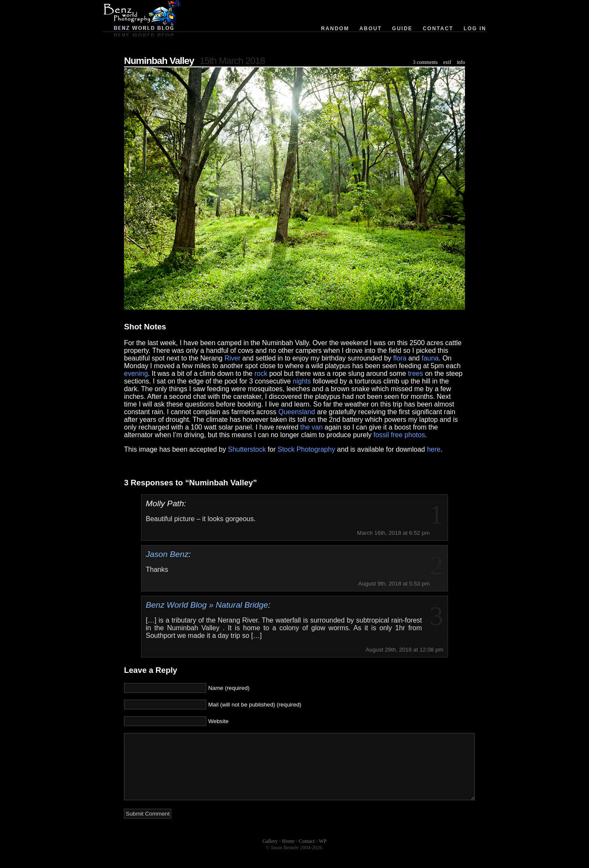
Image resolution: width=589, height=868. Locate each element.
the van (312, 427)
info (461, 62)
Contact (438, 29)
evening (136, 373)
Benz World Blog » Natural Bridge (207, 605)
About (371, 29)
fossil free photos (399, 435)
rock (261, 373)
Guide (402, 29)
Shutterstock (247, 449)
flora (400, 358)
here (434, 449)
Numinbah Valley (159, 61)
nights (302, 381)
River (232, 358)
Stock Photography (306, 449)
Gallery (270, 854)
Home (288, 854)
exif (447, 62)
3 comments (425, 62)
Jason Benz (167, 554)
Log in (475, 29)
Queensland (297, 412)
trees (416, 373)
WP (323, 854)
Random (335, 29)
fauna (430, 358)
